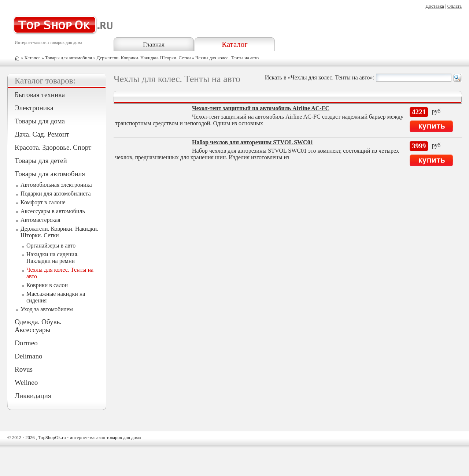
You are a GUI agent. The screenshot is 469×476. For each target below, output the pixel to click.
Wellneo (26, 382)
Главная (154, 44)
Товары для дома (40, 121)
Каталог (234, 44)
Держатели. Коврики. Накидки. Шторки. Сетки (144, 58)
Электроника (34, 108)
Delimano (29, 356)
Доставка (435, 6)
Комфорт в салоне (43, 202)
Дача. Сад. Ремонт (42, 134)
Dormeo (26, 343)
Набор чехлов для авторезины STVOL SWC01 (253, 142)
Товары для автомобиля (69, 58)
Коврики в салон (47, 285)
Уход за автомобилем (47, 309)
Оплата (455, 6)
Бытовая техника (40, 95)
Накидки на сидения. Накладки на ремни (53, 258)
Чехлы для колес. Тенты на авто (227, 58)
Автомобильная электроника (56, 185)
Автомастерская (40, 220)
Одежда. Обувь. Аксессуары (38, 326)
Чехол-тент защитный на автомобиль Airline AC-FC (261, 108)
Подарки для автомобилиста (56, 194)
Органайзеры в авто (51, 246)
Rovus (24, 369)
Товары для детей (41, 161)
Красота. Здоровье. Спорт (53, 147)
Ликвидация (33, 396)
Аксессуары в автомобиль (53, 211)
